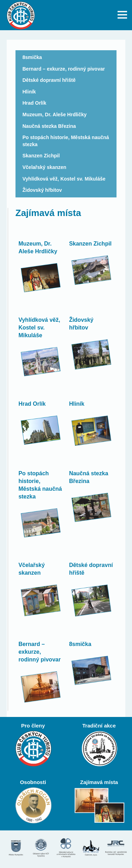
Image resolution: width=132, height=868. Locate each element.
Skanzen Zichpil (41, 156)
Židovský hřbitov (42, 190)
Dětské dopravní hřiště (49, 80)
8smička (32, 57)
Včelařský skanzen (45, 167)
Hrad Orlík (34, 103)
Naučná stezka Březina (49, 126)
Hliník (29, 92)
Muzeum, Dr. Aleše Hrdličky (55, 115)
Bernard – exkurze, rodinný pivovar (64, 69)
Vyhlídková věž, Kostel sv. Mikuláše (64, 179)
